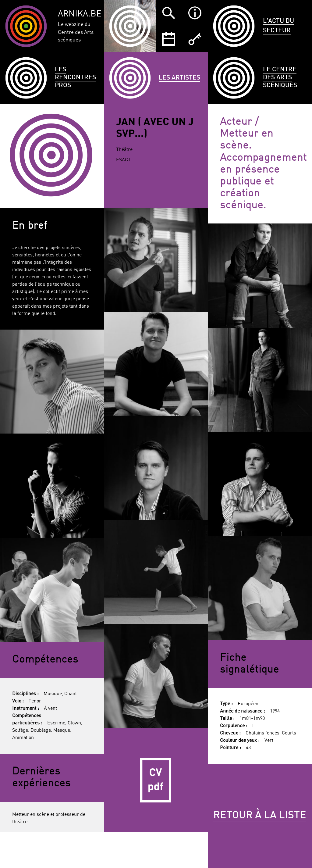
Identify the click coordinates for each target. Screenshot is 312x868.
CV (156, 780)
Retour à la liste (260, 816)
